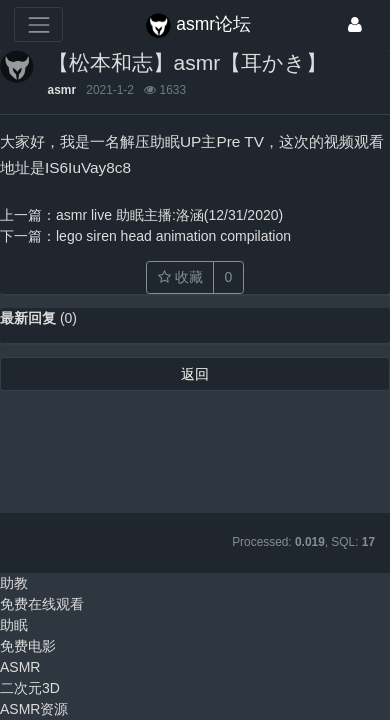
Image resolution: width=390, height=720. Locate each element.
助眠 (14, 625)
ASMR (20, 667)
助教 (14, 583)
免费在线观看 (42, 604)
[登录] (355, 24)
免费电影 (28, 646)
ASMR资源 (34, 709)
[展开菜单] (38, 24)
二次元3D (30, 688)
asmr (62, 90)
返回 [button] (195, 374)
